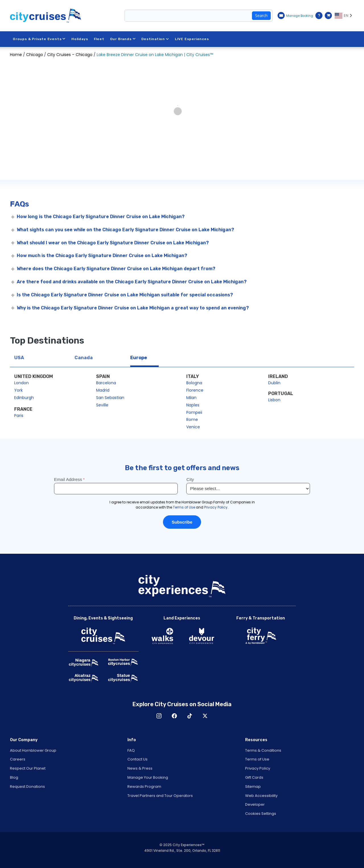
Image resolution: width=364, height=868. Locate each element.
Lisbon (274, 400)
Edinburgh (24, 398)
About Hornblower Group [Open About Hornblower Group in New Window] (33, 750)
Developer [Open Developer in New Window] (255, 804)
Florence (195, 390)
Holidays (80, 39)
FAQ (131, 750)
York (18, 390)
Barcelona (106, 383)
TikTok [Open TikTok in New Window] (190, 716)
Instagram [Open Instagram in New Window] (159, 716)
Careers (18, 759)
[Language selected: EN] (344, 16)
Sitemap (253, 787)
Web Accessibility (261, 796)
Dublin (274, 383)
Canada (84, 358)
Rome (192, 419)
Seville (102, 405)
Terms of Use (257, 759)
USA (19, 358)
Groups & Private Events (39, 39)
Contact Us (137, 759)
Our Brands (123, 39)
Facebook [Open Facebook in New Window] (174, 716)
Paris (19, 416)
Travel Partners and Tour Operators (160, 796)
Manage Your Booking (148, 777)
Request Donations (27, 787)
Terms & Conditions (263, 750)
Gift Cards (254, 777)
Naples (193, 405)
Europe (139, 358)
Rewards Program (144, 787)
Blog (14, 777)
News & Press (140, 768)
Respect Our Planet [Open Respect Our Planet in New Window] (28, 768)
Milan (191, 398)
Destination (155, 39)
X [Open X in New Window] (205, 716)
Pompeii (194, 412)
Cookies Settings (261, 814)
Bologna (194, 383)
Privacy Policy (258, 768)
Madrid (103, 390)
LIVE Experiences (192, 39)
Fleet (99, 39)
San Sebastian (110, 398)
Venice (193, 427)
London (21, 383)
